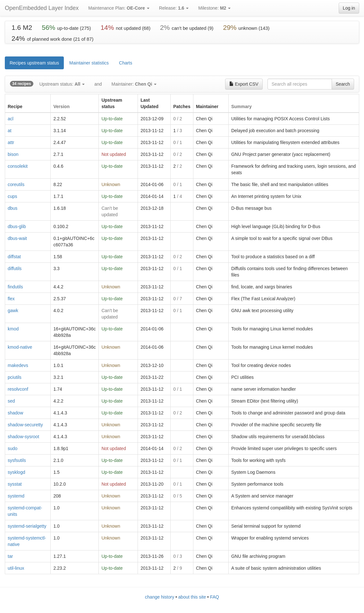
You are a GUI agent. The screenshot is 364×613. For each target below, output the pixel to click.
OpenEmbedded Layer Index (42, 8)
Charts (126, 63)
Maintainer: (134, 84)
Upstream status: (62, 84)
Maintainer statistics (89, 63)
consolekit (18, 166)
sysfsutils (17, 460)
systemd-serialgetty (27, 526)
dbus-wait (17, 238)
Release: (174, 8)
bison (13, 154)
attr (11, 142)
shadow (15, 413)
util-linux (16, 568)
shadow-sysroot (23, 437)
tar (10, 556)
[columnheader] (28, 103)
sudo (13, 448)
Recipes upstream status (34, 63)
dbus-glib (17, 226)
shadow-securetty (25, 425)
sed (11, 401)
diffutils (15, 268)
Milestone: (214, 8)
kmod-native (20, 347)
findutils (15, 287)
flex (11, 299)
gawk (13, 311)
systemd (16, 496)
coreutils (16, 184)
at (10, 131)
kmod (13, 329)
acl (11, 119)
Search (343, 84)
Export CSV (244, 84)
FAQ (215, 597)
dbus (13, 208)
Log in (349, 8)
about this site (192, 597)
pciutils (15, 377)
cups (13, 196)
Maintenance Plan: (119, 8)
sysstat (15, 484)
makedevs (18, 365)
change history (160, 597)
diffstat (14, 257)
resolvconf (18, 389)
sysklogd (16, 472)
